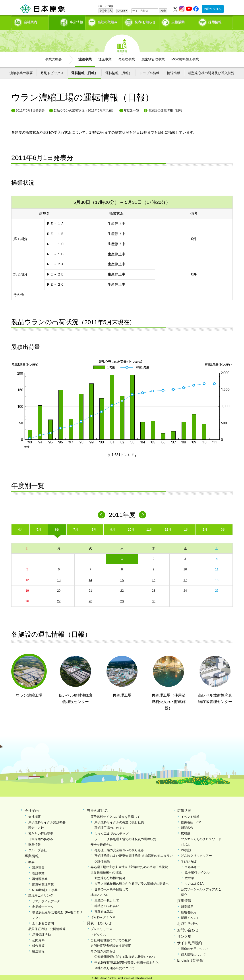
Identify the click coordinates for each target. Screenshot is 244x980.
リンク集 (184, 935)
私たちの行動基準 (41, 832)
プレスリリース (101, 928)
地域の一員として (107, 899)
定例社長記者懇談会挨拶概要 (111, 944)
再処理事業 (127, 58)
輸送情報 (174, 71)
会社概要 (35, 815)
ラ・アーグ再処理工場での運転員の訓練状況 (125, 838)
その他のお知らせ (103, 950)
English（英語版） (192, 959)
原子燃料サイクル (197, 871)
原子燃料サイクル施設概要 (47, 821)
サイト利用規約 (190, 941)
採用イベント (190, 916)
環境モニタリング (41, 894)
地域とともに (100, 893)
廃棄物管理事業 (153, 58)
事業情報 (67, 21)
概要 (31, 861)
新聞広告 (187, 826)
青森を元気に (104, 910)
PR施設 (186, 849)
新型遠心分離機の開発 (110, 876)
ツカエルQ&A (194, 882)
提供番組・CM (191, 821)
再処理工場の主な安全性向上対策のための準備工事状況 (129, 865)
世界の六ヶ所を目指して (111, 888)
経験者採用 (189, 911)
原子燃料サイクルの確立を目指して (115, 815)
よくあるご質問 (43, 922)
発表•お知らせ (145, 21)
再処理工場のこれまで (110, 826)
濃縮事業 (85, 58)
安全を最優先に (101, 843)
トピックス (98, 933)
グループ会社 (38, 849)
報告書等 (38, 944)
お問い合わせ (188, 929)
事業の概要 (53, 58)
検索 (163, 11)
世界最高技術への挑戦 (106, 871)
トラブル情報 (149, 71)
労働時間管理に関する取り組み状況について (125, 955)
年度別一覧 (132, 109)
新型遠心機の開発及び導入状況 (211, 71)
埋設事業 (105, 58)
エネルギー (192, 865)
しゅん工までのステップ (111, 832)
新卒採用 (187, 905)
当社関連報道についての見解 (111, 939)
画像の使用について (195, 947)
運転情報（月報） (119, 71)
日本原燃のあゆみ (41, 838)
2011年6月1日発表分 (30, 109)
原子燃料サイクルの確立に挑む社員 (119, 821)
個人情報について (193, 953)
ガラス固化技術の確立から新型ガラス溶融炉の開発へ (132, 882)
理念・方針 (36, 826)
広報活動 (178, 21)
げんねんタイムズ (103, 916)
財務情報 (35, 843)
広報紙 (186, 832)
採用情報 (215, 21)
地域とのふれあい (107, 904)
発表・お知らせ (99, 921)
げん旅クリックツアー (196, 854)
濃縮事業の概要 (21, 71)
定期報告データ (43, 905)
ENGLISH (122, 11)
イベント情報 (190, 815)
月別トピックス (52, 71)
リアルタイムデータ (46, 900)
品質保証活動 (41, 933)
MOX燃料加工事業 (185, 58)
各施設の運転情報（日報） (167, 109)
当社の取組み (108, 21)
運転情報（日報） (85, 71)
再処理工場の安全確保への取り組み (119, 849)
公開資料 (38, 939)
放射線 (189, 876)
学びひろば (189, 860)
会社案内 (31, 21)
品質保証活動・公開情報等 (47, 928)
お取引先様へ (213, 9)
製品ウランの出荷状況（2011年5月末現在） (84, 109)
